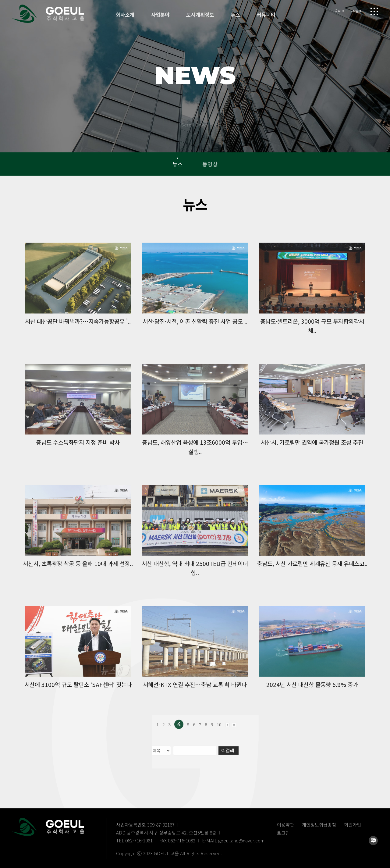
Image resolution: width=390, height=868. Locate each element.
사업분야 (160, 15)
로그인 (283, 833)
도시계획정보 (200, 15)
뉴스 (235, 15)
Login (356, 10)
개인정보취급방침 (319, 825)
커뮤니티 (266, 15)
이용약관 (285, 825)
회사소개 (125, 15)
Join (340, 10)
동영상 (210, 164)
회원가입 (353, 825)
